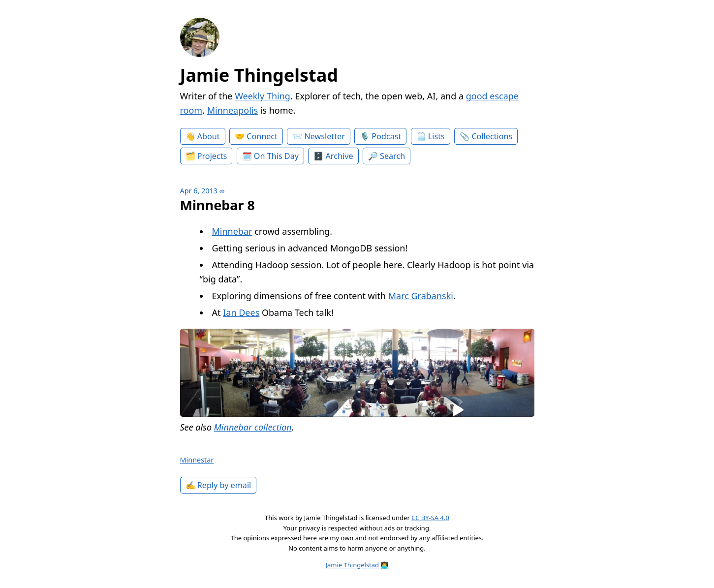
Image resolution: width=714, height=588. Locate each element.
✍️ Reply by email (218, 485)
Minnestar (197, 460)
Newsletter (324, 136)
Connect (262, 136)
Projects (212, 156)
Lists (436, 136)
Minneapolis (233, 110)
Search (392, 156)
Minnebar (232, 231)
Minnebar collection (253, 427)
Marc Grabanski (421, 296)
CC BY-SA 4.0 (430, 518)
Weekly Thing (263, 96)
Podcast (386, 136)
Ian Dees (241, 312)
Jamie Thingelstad (259, 75)
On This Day (276, 156)
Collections (492, 136)
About (209, 136)
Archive (340, 156)
